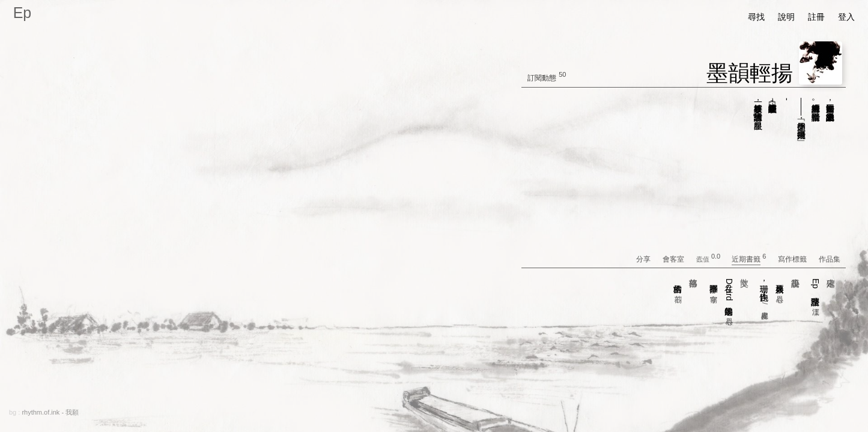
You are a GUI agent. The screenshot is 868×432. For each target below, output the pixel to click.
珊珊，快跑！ (765, 292)
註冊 (816, 17)
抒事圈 (714, 284)
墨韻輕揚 (750, 73)
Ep (23, 13)
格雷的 (678, 284)
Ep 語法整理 (816, 290)
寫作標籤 (797, 259)
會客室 (678, 259)
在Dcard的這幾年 (729, 295)
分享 (648, 259)
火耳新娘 (780, 284)
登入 (846, 17)
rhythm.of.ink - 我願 (50, 412)
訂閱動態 (542, 78)
